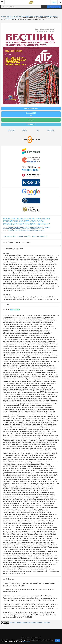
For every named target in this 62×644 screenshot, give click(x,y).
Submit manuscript (54, 7)
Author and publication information (17, 242)
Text (38, 130)
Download (17, 310)
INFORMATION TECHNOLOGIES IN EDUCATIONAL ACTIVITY (26, 230)
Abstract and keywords (13, 249)
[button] (2, 2)
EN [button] (60, 2)
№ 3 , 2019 (42, 229)
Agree (57, 641)
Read (12, 310)
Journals (9, 16)
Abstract (24, 130)
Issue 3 (19, 18)
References (51, 130)
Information (11, 130)
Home (3, 16)
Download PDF (31, 114)
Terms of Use (26, 641)
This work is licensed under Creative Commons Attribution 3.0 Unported (30, 623)
